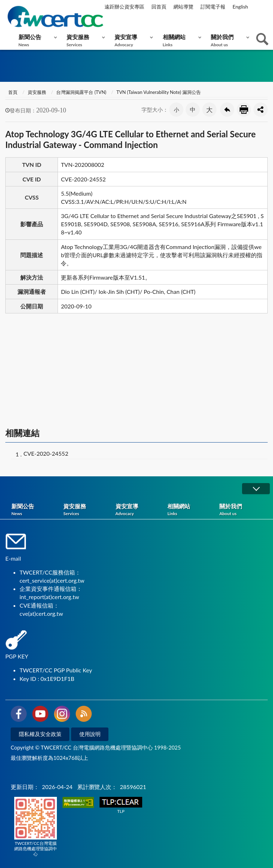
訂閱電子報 (213, 7)
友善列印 (244, 110)
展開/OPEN (256, 489)
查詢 (262, 39)
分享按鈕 (261, 110)
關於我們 (228, 40)
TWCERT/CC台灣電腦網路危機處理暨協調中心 (36, 827)
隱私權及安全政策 (40, 734)
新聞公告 (36, 40)
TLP (121, 806)
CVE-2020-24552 (46, 453)
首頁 (12, 92)
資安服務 (84, 40)
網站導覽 (183, 7)
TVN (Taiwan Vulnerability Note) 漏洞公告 (159, 92)
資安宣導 (132, 40)
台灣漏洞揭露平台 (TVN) (81, 92)
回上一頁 (227, 110)
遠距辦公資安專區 (124, 7)
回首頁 (159, 7)
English (240, 7)
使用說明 (90, 734)
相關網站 (180, 40)
